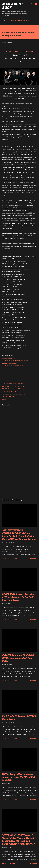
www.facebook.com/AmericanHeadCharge (15, 361)
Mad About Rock (13, 6)
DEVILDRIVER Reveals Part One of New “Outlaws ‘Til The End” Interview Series (18, 597)
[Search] (31, 3)
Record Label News (9, 397)
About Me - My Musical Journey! (21, 20)
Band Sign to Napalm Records (13, 389)
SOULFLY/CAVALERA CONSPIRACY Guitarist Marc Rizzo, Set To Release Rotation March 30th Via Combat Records (19, 535)
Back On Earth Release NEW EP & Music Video (19, 718)
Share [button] (4, 399)
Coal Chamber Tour (9, 391)
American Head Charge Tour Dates (14, 386)
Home (4, 20)
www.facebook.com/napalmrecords (13, 366)
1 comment (12, 864)
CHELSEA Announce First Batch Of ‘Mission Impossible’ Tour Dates (18, 658)
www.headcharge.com (9, 358)
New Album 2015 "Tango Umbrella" (14, 394)
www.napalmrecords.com (10, 363)
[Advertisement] (19, 473)
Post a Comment (14, 559)
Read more (33, 559)
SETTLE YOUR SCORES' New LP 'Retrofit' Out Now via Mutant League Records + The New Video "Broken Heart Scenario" (18, 839)
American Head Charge (15, 384)
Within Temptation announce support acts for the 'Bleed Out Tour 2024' (19, 777)
